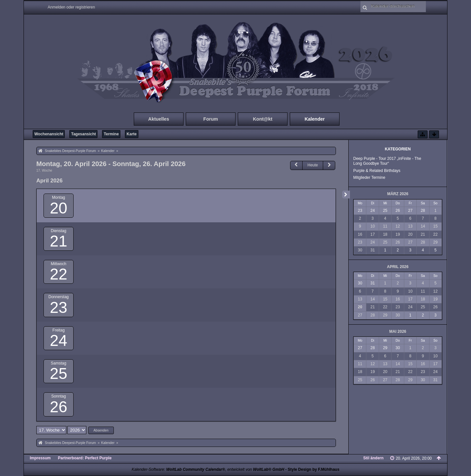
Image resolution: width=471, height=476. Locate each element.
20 (58, 208)
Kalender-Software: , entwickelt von (208, 469)
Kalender (315, 119)
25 (58, 374)
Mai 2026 (398, 331)
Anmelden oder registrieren (71, 7)
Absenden (101, 430)
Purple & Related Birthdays (377, 171)
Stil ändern (374, 458)
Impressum (40, 458)
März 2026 (398, 194)
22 (58, 274)
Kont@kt (263, 119)
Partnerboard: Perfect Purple (85, 458)
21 (58, 241)
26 (58, 407)
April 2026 (398, 267)
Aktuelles (159, 119)
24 (58, 340)
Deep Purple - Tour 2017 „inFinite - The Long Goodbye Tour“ (387, 161)
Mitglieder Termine (369, 178)
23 (58, 307)
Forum (211, 119)
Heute (313, 165)
